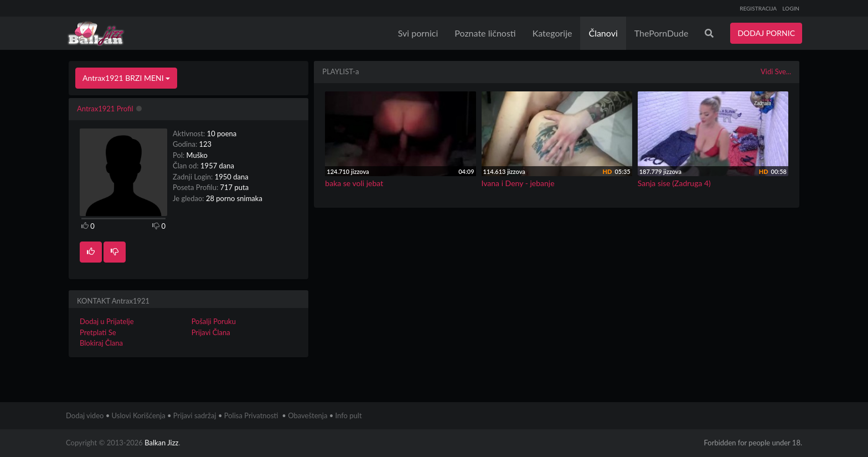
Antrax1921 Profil (105, 109)
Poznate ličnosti (485, 33)
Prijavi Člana (211, 332)
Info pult (349, 415)
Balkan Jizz (161, 443)
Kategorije (552, 33)
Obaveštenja (308, 415)
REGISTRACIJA (758, 8)
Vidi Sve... (776, 71)
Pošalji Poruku (214, 321)
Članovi (603, 33)
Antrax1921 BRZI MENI (126, 78)
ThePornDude (662, 33)
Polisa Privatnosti (251, 415)
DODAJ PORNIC (766, 33)
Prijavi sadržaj (195, 415)
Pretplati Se (98, 332)
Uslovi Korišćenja (139, 415)
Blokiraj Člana (101, 343)
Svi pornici (418, 33)
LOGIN (791, 8)
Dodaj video (85, 415)
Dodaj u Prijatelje (107, 321)
